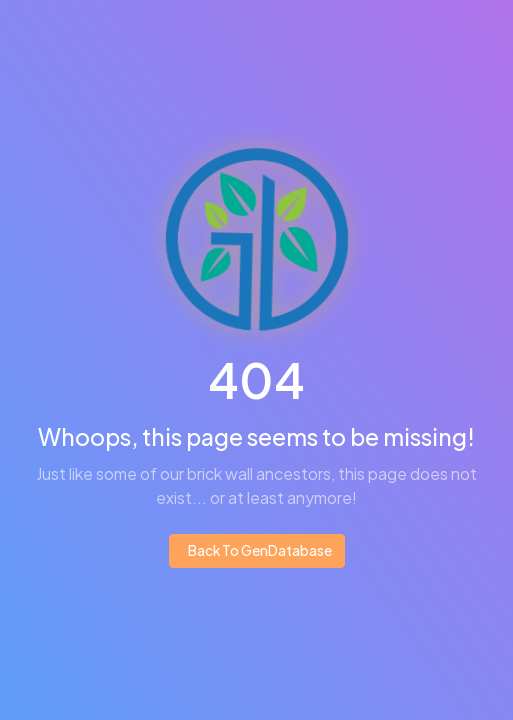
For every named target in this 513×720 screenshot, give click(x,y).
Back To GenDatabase (259, 550)
